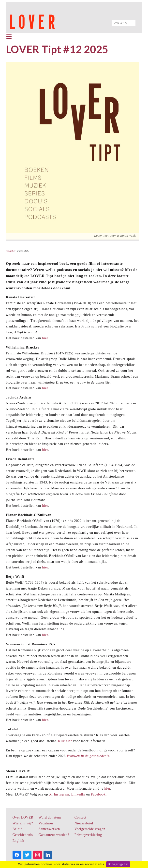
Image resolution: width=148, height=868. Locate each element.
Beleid (18, 829)
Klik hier (65, 741)
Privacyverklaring (88, 835)
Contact (80, 817)
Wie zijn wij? (23, 823)
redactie (10, 251)
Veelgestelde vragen (90, 829)
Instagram (61, 794)
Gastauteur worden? (54, 835)
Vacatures (46, 823)
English (18, 841)
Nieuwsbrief (84, 823)
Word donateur (50, 817)
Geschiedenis (23, 835)
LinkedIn (78, 794)
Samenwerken (49, 829)
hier (45, 338)
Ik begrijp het (118, 864)
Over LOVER (23, 817)
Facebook (98, 794)
